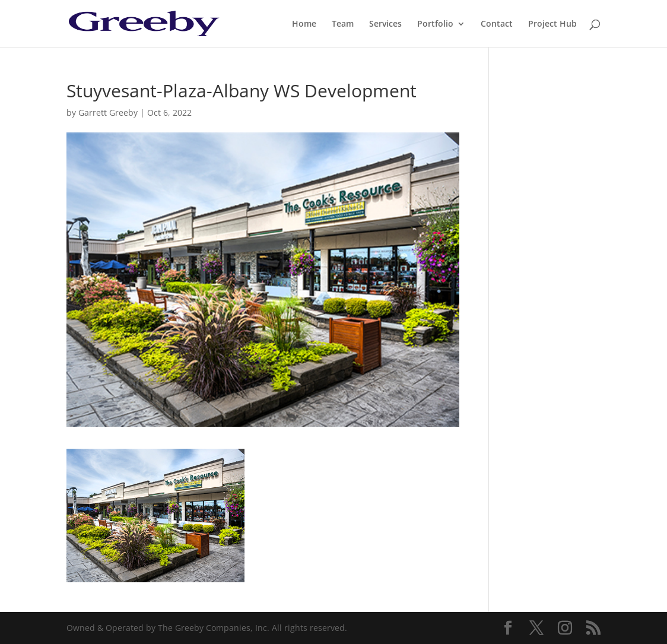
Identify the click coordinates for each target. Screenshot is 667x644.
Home (304, 24)
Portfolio (435, 24)
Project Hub (552, 24)
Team (343, 24)
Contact (497, 24)
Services (385, 24)
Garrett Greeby (108, 112)
